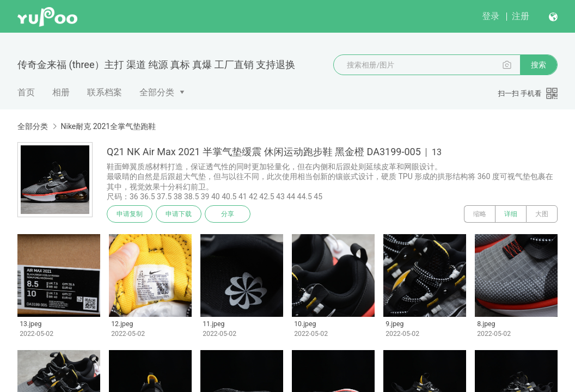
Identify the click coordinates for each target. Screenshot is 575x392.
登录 (491, 16)
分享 (228, 214)
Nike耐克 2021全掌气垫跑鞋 (108, 126)
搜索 (539, 65)
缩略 (480, 214)
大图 (542, 214)
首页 (26, 92)
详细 (511, 214)
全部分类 (157, 92)
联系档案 (105, 92)
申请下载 (179, 214)
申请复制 (130, 214)
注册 (521, 16)
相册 (61, 92)
